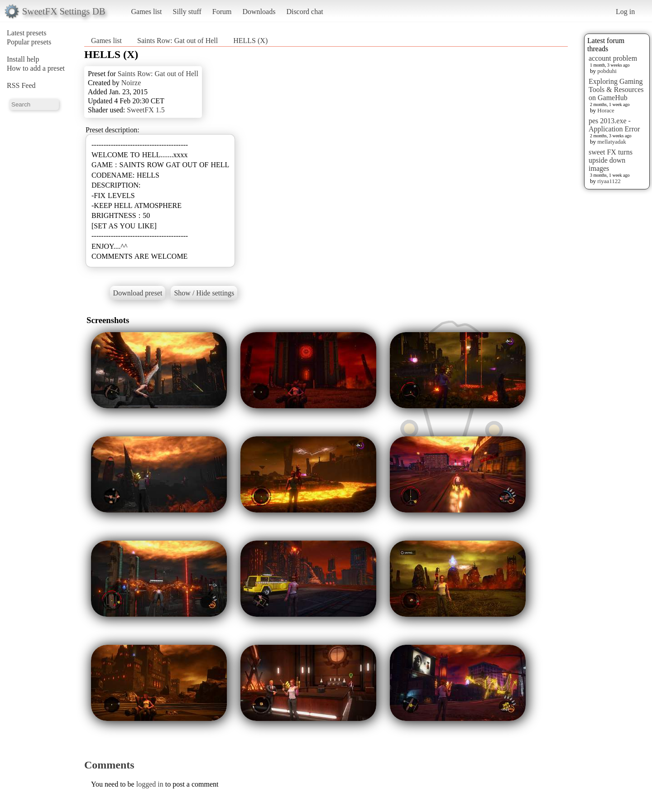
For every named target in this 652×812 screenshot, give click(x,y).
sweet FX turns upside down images (611, 160)
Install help (23, 59)
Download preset (138, 293)
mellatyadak (612, 142)
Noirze (131, 83)
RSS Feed (21, 85)
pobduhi (607, 71)
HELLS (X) (250, 41)
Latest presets (27, 33)
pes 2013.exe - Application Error (614, 125)
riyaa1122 (609, 181)
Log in (625, 12)
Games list (147, 12)
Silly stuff (187, 12)
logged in (150, 784)
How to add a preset (36, 68)
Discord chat (304, 12)
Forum (222, 12)
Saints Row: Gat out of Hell (177, 41)
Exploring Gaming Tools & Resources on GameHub (616, 89)
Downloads (259, 12)
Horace (606, 110)
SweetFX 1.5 (146, 110)
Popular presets (29, 42)
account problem (613, 58)
